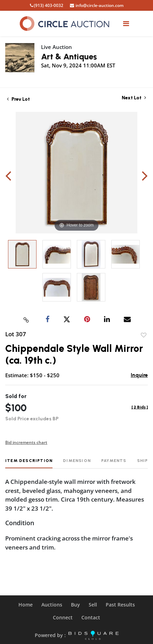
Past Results (120, 605)
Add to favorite (144, 335)
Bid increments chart (26, 442)
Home (26, 605)
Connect (63, 617)
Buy (75, 605)
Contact (91, 617)
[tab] (29, 463)
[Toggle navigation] (126, 23)
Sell (93, 605)
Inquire (139, 375)
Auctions (52, 605)
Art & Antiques (69, 56)
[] (140, 407)
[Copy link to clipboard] (26, 320)
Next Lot (134, 98)
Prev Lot (18, 99)
